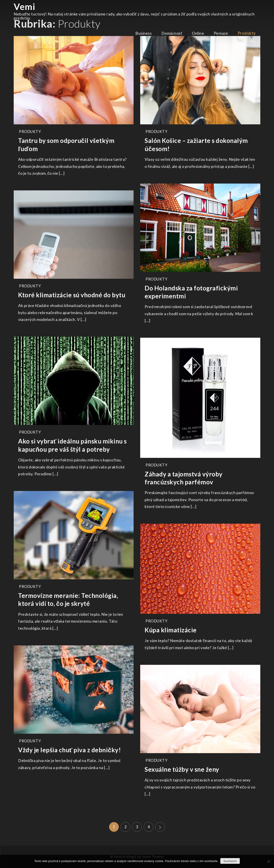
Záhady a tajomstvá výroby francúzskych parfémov (184, 478)
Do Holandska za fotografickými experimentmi (191, 292)
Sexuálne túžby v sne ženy (182, 769)
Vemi (24, 7)
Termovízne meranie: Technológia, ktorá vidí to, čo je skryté (68, 599)
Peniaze (221, 33)
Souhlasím (230, 861)
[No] (268, 861)
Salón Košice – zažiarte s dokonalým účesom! (196, 144)
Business (144, 33)
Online (198, 33)
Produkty (247, 33)
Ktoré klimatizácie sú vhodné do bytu (72, 295)
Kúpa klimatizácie (171, 630)
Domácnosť (172, 33)
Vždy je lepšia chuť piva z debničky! (69, 750)
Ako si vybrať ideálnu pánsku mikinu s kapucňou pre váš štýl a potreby (72, 445)
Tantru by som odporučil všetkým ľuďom (66, 144)
